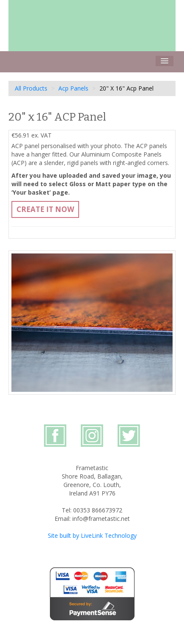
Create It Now (45, 209)
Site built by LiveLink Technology (92, 535)
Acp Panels (73, 88)
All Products (31, 88)
